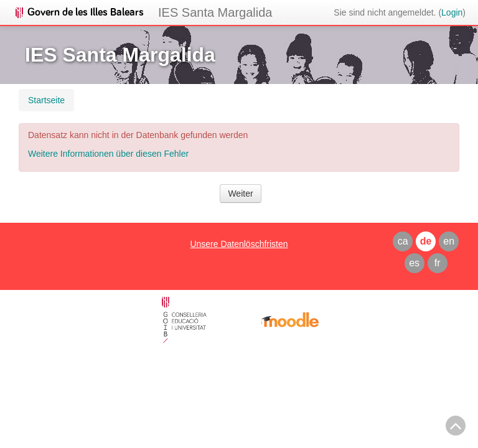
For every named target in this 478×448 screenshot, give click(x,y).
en (449, 241)
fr (438, 263)
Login (452, 12)
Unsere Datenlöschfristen (239, 244)
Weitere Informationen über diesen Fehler (108, 154)
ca (403, 241)
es (414, 263)
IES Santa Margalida (215, 12)
